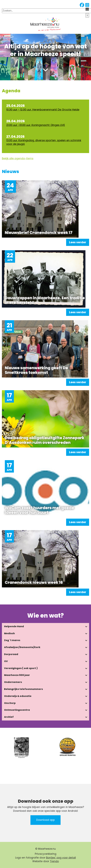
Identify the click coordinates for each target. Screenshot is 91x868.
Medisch (9, 633)
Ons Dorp (10, 703)
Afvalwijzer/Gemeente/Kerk (22, 647)
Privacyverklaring (46, 854)
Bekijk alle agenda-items (18, 158)
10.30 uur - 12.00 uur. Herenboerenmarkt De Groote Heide (43, 110)
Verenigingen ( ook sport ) (21, 668)
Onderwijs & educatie (18, 696)
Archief (9, 717)
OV (6, 661)
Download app (45, 820)
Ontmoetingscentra (17, 710)
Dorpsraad (11, 654)
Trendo (54, 861)
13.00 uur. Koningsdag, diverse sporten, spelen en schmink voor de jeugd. (44, 142)
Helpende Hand (14, 626)
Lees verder (78, 242)
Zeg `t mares (12, 640)
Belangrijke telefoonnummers (23, 689)
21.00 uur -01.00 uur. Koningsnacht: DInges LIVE (36, 125)
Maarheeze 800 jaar (17, 675)
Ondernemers (13, 682)
